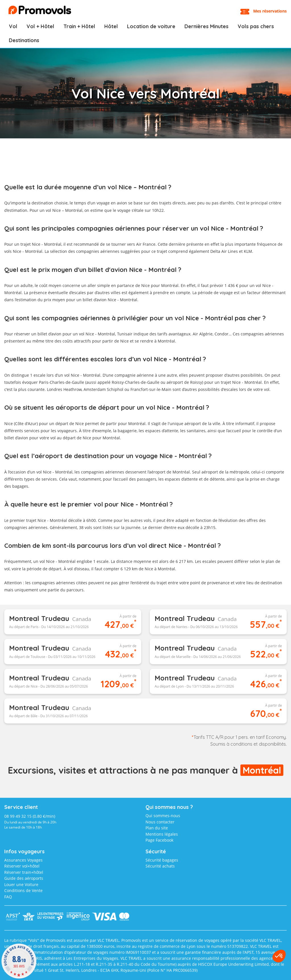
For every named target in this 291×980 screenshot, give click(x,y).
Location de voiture (151, 26)
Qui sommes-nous (163, 816)
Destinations (24, 40)
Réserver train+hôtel (24, 872)
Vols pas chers (256, 26)
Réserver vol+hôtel (22, 866)
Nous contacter (160, 822)
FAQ (8, 897)
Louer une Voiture (21, 884)
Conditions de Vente (23, 890)
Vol (13, 26)
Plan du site (157, 828)
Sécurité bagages (162, 860)
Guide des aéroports (24, 878)
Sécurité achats (160, 866)
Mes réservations (270, 11)
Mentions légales (162, 834)
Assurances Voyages (23, 860)
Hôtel (111, 26)
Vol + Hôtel (40, 26)
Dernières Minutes (206, 26)
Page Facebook (159, 840)
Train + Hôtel (79, 26)
